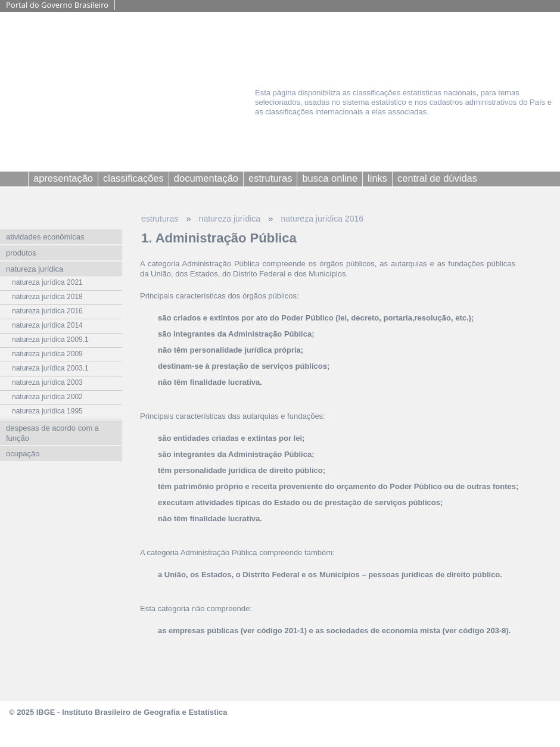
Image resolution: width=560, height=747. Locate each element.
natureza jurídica (230, 219)
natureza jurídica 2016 (322, 219)
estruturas (160, 219)
